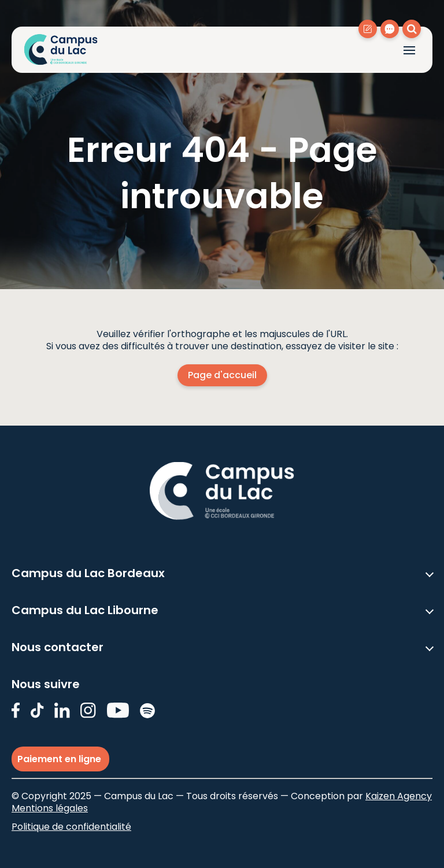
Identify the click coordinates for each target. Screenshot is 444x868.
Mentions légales (50, 808)
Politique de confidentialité (71, 827)
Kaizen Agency (399, 796)
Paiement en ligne (60, 759)
